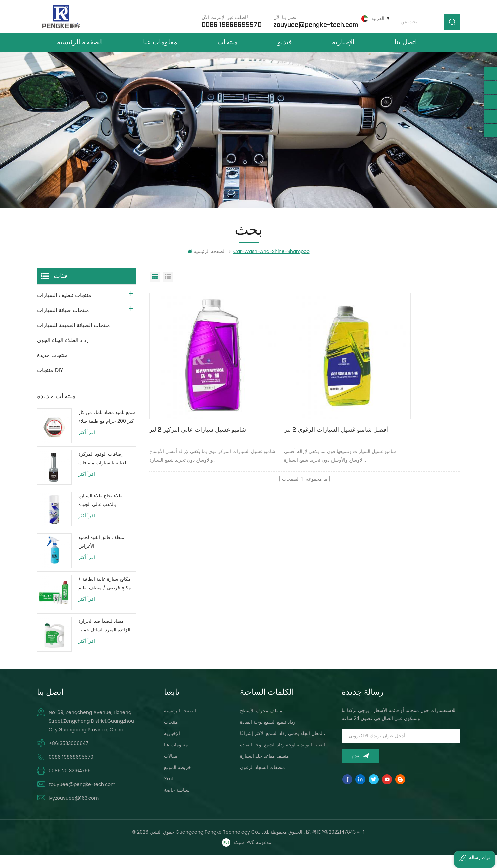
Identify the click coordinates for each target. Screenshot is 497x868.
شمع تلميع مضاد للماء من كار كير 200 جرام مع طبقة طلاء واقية (107, 430)
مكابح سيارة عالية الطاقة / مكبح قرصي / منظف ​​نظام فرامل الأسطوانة (105, 597)
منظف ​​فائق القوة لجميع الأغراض (101, 555)
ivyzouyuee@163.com (74, 811)
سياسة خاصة (177, 803)
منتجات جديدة (52, 368)
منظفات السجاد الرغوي (262, 780)
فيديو (285, 49)
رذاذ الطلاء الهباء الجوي (63, 353)
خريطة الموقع (177, 780)
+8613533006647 (68, 756)
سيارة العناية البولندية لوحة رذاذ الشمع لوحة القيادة (284, 757)
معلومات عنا (160, 49)
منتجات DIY (50, 383)
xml (168, 791)
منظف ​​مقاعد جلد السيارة (264, 769)
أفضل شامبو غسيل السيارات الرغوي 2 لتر (301, 417)
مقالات (171, 769)
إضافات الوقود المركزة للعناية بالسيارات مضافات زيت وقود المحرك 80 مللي (105, 472)
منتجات (227, 49)
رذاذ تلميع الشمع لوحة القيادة (268, 735)
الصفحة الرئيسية (80, 49)
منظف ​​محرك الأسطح (261, 723)
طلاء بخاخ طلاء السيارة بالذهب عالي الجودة (100, 513)
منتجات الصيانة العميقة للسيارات (73, 338)
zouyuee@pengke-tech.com (310, 23)
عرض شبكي (155, 290)
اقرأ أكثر (87, 446)
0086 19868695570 (226, 23)
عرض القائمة (168, 290)
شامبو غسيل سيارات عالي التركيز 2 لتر (198, 413)
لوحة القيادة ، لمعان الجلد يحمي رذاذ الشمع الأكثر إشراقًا (284, 746)
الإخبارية (343, 49)
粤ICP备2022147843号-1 (339, 845)
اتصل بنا (406, 49)
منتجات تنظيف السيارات (64, 308)
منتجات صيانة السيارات (63, 323)
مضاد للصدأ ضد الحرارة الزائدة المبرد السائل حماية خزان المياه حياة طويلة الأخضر (104, 638)
